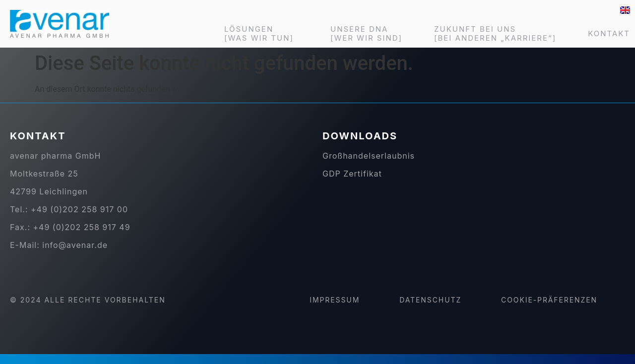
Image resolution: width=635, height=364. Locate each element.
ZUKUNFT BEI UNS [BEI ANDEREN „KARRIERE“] (495, 34)
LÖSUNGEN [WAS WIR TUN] (261, 34)
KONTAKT (609, 33)
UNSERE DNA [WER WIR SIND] (366, 34)
